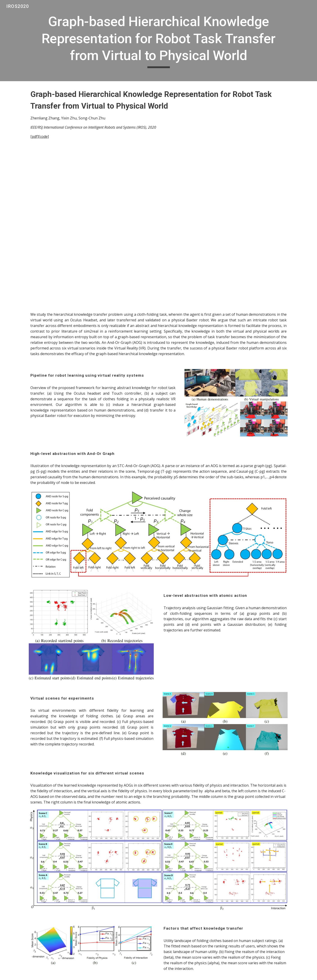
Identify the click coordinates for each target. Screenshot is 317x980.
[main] (158, 41)
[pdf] (34, 136)
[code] (44, 136)
